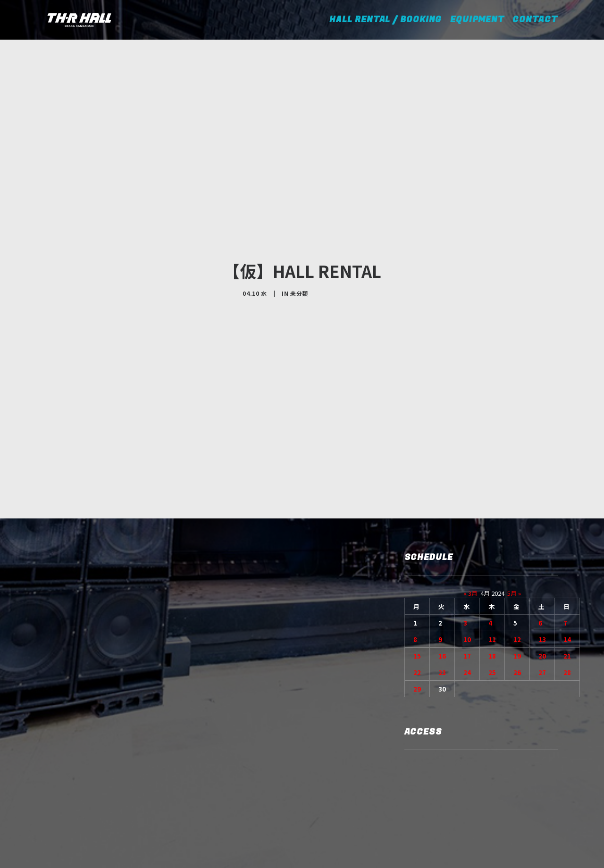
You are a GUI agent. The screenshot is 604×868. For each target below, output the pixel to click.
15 (417, 591)
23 (442, 607)
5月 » (514, 528)
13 (542, 574)
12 (517, 574)
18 (492, 591)
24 (467, 607)
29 (417, 624)
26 (517, 607)
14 (567, 574)
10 (467, 574)
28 (567, 607)
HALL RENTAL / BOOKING (389, 20)
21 (567, 591)
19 (517, 591)
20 (542, 591)
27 (542, 607)
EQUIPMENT (477, 20)
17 (467, 591)
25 (492, 607)
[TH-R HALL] (79, 20)
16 (442, 591)
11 (492, 574)
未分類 (299, 261)
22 (417, 607)
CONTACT (535, 20)
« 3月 (470, 528)
